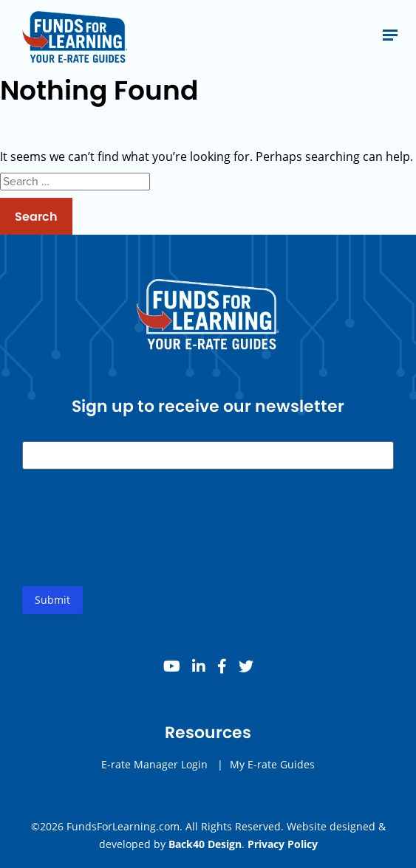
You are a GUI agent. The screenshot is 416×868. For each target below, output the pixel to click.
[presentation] (134, 540)
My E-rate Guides (272, 764)
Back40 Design (205, 844)
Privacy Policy (283, 844)
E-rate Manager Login (154, 764)
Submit (52, 600)
